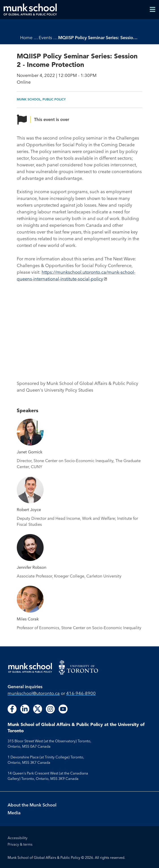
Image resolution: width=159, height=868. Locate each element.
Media (14, 813)
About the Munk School (32, 805)
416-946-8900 (81, 693)
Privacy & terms (20, 844)
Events (45, 37)
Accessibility (18, 838)
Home (26, 37)
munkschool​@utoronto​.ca (34, 693)
